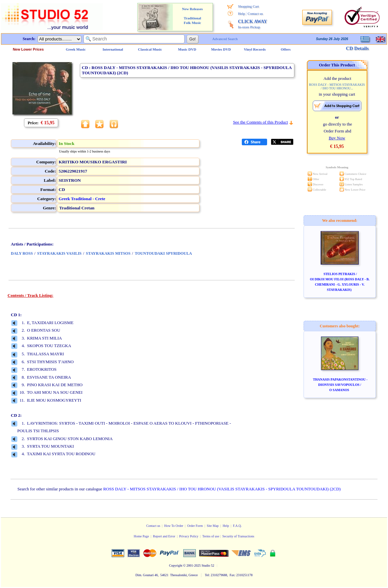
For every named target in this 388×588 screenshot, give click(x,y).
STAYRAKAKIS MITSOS (108, 253)
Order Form (195, 526)
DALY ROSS (22, 253)
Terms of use (211, 536)
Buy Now (337, 138)
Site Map (213, 526)
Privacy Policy (189, 536)
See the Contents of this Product (260, 122)
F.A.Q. (237, 526)
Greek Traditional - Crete (82, 199)
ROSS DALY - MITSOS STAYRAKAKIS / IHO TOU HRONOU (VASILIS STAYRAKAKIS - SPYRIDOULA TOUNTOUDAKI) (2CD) (222, 489)
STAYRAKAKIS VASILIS (59, 253)
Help (241, 13)
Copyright (176, 565)
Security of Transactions (238, 536)
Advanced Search (225, 39)
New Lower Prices (28, 49)
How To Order (174, 526)
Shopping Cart (248, 6)
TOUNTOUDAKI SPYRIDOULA (163, 253)
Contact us (255, 13)
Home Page (141, 536)
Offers (286, 49)
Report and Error (164, 536)
